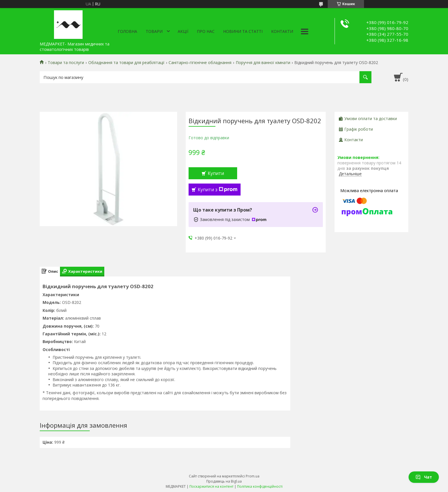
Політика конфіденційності (260, 486)
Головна (127, 31)
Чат (424, 477)
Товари (154, 31)
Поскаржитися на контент (211, 486)
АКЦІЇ (183, 31)
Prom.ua (253, 476)
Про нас (206, 31)
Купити (216, 173)
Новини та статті (243, 31)
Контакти (282, 31)
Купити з (218, 190)
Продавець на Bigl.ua (224, 481)
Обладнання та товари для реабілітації (126, 63)
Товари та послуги (66, 63)
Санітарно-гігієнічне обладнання (200, 63)
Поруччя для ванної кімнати (263, 63)
